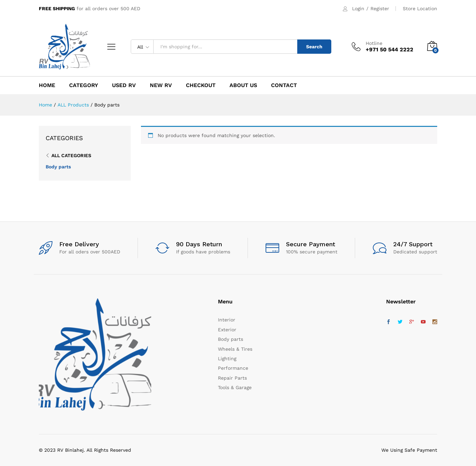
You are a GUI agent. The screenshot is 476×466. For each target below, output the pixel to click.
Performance (233, 368)
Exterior (227, 330)
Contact (284, 85)
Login (358, 9)
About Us (243, 85)
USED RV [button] (124, 85)
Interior (227, 320)
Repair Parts (232, 378)
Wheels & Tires (235, 349)
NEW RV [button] (161, 85)
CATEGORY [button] (84, 85)
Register (380, 9)
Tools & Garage (235, 387)
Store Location (420, 9)
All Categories (71, 155)
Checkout (201, 85)
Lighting (227, 359)
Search (314, 47)
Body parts (58, 167)
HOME (47, 85)
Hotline (374, 43)
